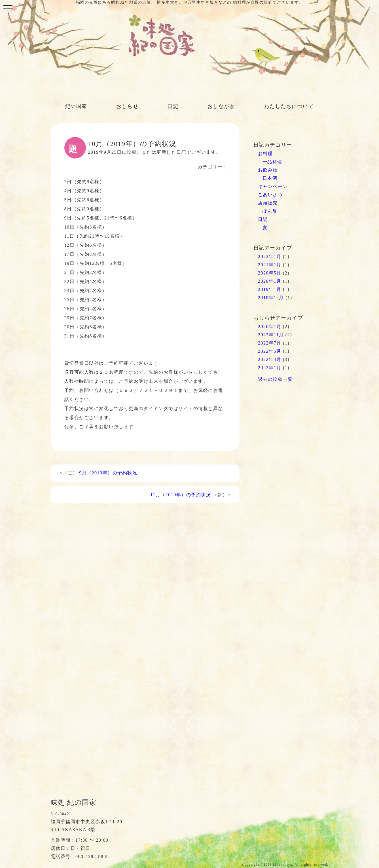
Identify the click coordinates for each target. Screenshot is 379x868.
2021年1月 (270, 265)
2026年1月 (270, 327)
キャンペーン (273, 186)
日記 (173, 106)
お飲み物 (268, 170)
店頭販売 (268, 203)
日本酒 (270, 178)
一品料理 (272, 162)
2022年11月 (271, 335)
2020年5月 (270, 273)
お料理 (265, 154)
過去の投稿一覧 (275, 379)
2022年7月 (270, 343)
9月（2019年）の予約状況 (108, 473)
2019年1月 (270, 289)
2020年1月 (270, 281)
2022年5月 (270, 351)
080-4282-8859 (92, 857)
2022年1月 (270, 256)
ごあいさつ (270, 195)
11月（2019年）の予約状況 (181, 495)
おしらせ (127, 106)
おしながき (221, 106)
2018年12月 (271, 298)
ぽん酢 (270, 211)
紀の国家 (76, 106)
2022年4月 (270, 359)
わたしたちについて (289, 106)
